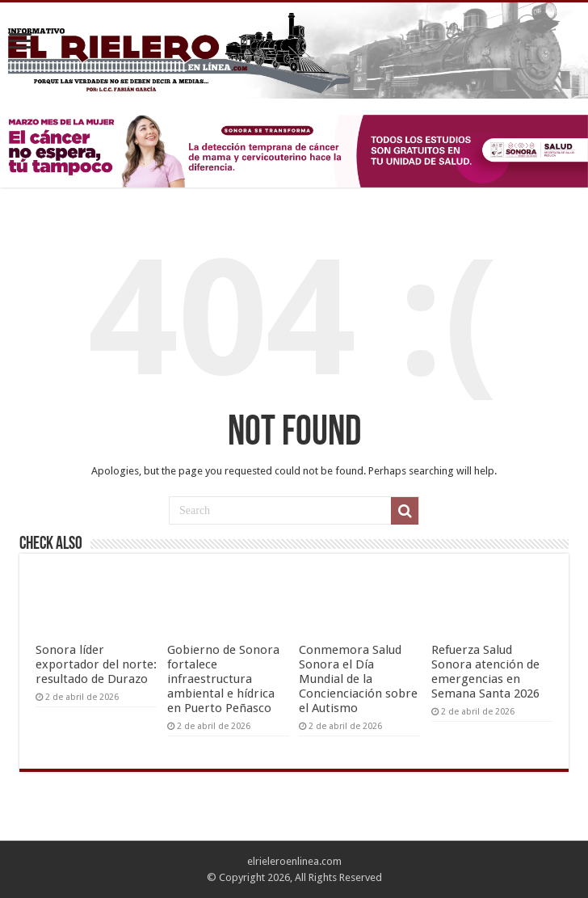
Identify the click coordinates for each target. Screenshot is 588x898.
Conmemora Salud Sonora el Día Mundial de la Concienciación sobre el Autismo (358, 679)
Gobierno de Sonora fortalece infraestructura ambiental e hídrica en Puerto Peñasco (223, 679)
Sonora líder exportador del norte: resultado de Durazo (96, 664)
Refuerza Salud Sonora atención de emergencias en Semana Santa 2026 (485, 672)
